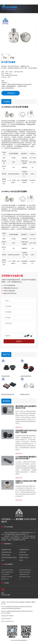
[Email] (19, 306)
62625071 (19, 611)
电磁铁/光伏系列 (24, 558)
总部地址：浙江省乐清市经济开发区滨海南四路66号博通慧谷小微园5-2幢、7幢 (19, 603)
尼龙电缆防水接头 (6, 552)
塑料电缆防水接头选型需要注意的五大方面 (26, 407)
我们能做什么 (8, 544)
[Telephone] (19, 312)
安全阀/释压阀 (5, 376)
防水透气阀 (22, 552)
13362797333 (29, 607)
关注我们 (7, 583)
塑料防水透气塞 (25, 394)
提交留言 (19, 341)
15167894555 (11, 608)
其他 (3, 560)
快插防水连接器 (6, 555)
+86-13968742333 (8, 607)
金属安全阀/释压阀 (26, 376)
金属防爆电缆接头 (24, 550)
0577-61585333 (10, 616)
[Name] (19, 301)
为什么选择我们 (8, 564)
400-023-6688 (32, 15)
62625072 (24, 611)
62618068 (14, 611)
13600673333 (5, 608)
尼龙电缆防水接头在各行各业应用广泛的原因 (26, 431)
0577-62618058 (8, 611)
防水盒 (21, 560)
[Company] (19, 318)
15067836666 (16, 607)
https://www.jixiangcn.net (8, 621)
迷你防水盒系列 (24, 555)
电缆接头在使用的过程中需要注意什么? (26, 482)
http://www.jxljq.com (6, 619)
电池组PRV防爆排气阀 (8, 394)
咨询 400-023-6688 (6, 594)
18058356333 (22, 607)
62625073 (29, 611)
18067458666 (17, 608)
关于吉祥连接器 (8, 527)
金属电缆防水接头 (6, 550)
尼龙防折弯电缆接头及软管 (9, 558)
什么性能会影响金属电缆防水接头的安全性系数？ (26, 458)
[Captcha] (12, 336)
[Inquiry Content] (19, 327)
